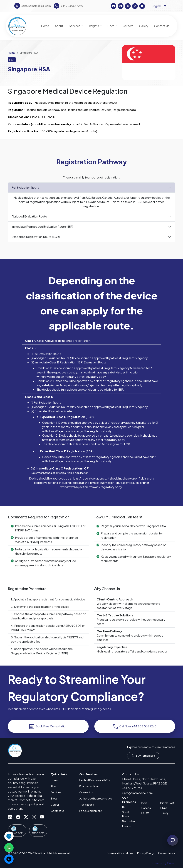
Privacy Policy (146, 853)
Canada (146, 808)
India (144, 803)
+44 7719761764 (132, 788)
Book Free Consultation (48, 729)
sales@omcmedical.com (137, 793)
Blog (54, 798)
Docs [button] (111, 26)
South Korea (126, 814)
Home (12, 53)
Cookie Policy (167, 853)
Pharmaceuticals (89, 786)
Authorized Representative (96, 798)
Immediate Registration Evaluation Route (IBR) (42, 229)
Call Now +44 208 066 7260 (135, 729)
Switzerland (129, 821)
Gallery (144, 26)
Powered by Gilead (164, 863)
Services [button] (75, 26)
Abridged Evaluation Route (29, 219)
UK (124, 807)
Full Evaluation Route (25, 190)
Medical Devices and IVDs (95, 780)
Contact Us (58, 811)
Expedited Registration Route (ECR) (36, 240)
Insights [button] (94, 26)
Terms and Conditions (120, 853)
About (55, 786)
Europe (127, 826)
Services (56, 792)
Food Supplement (91, 811)
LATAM (145, 813)
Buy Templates (143, 755)
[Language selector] (159, 6)
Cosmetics (86, 792)
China (164, 808)
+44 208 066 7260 (68, 6)
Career (55, 805)
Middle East (167, 803)
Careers (128, 26)
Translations (87, 805)
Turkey (164, 813)
